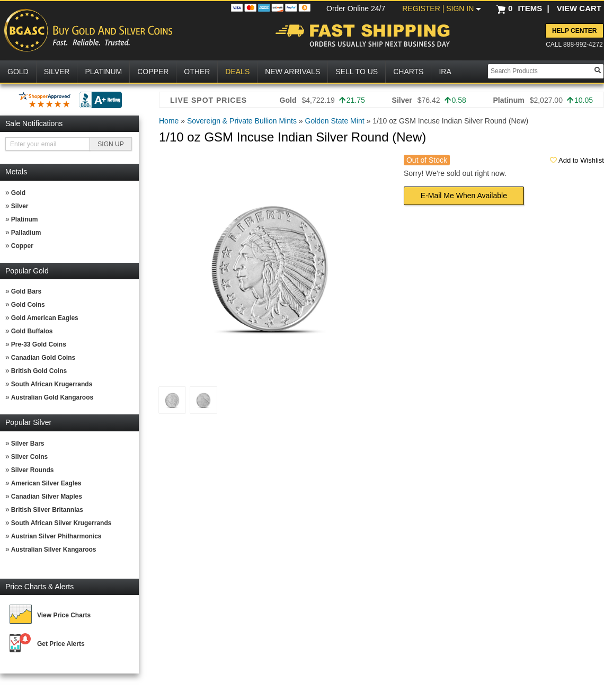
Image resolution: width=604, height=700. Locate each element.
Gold (18, 193)
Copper (22, 246)
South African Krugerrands (52, 384)
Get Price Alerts (61, 644)
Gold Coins (28, 305)
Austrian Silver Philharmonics (56, 536)
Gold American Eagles (45, 318)
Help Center (574, 31)
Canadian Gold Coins (43, 358)
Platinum (25, 219)
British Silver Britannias (47, 510)
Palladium (26, 233)
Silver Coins (29, 457)
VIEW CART (579, 8)
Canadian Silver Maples (47, 497)
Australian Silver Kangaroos (54, 550)
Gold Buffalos (32, 331)
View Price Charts (64, 615)
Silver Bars (28, 444)
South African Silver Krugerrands (61, 523)
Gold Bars (26, 291)
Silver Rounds (33, 470)
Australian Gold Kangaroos (52, 397)
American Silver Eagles (46, 483)
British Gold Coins (39, 371)
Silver (20, 206)
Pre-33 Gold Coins (39, 344)
